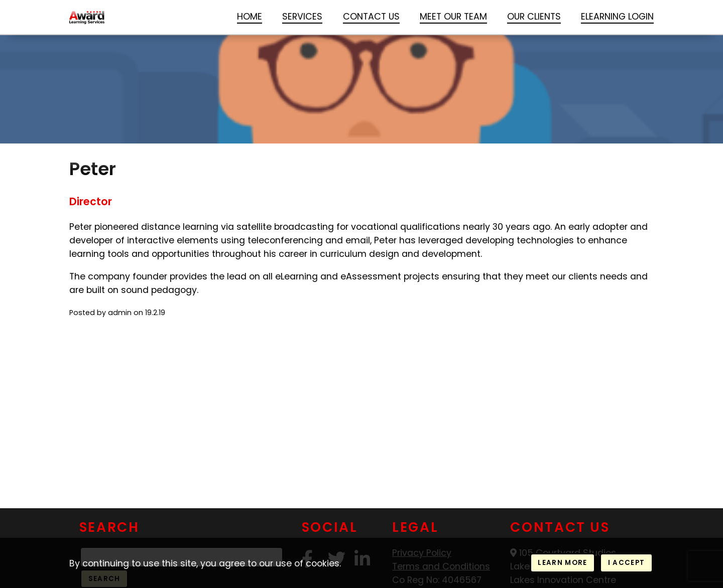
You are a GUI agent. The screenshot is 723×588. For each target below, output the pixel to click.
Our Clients (534, 16)
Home (250, 16)
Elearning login (617, 16)
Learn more (562, 563)
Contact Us (371, 16)
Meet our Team (453, 16)
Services (302, 16)
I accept (627, 563)
